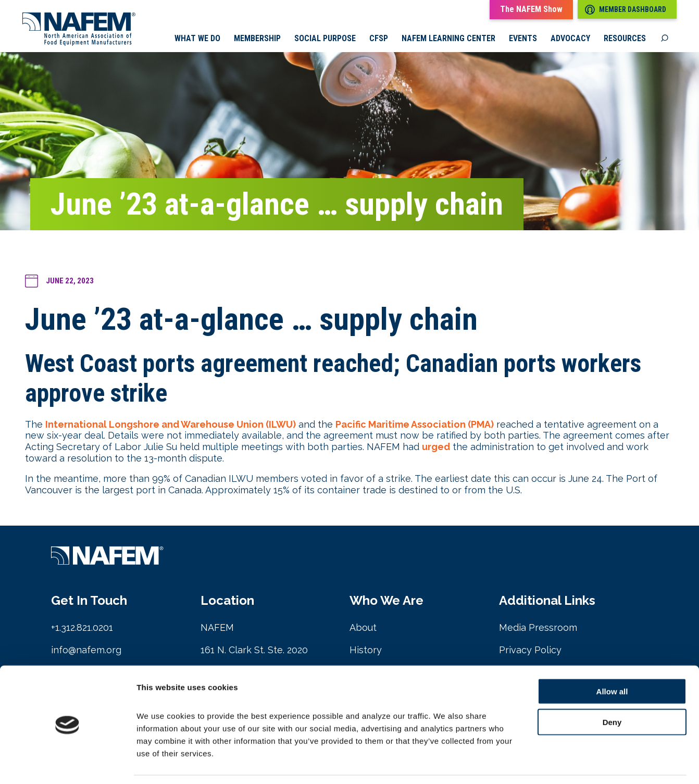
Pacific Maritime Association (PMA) (415, 425)
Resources (625, 39)
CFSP (379, 39)
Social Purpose (325, 39)
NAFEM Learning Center (448, 39)
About (363, 629)
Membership (257, 39)
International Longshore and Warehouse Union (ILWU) (171, 425)
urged (436, 447)
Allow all (612, 659)
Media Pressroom (538, 629)
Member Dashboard (626, 10)
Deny (612, 690)
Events (523, 39)
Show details (547, 763)
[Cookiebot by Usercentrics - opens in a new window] (67, 764)
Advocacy (570, 39)
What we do (197, 39)
